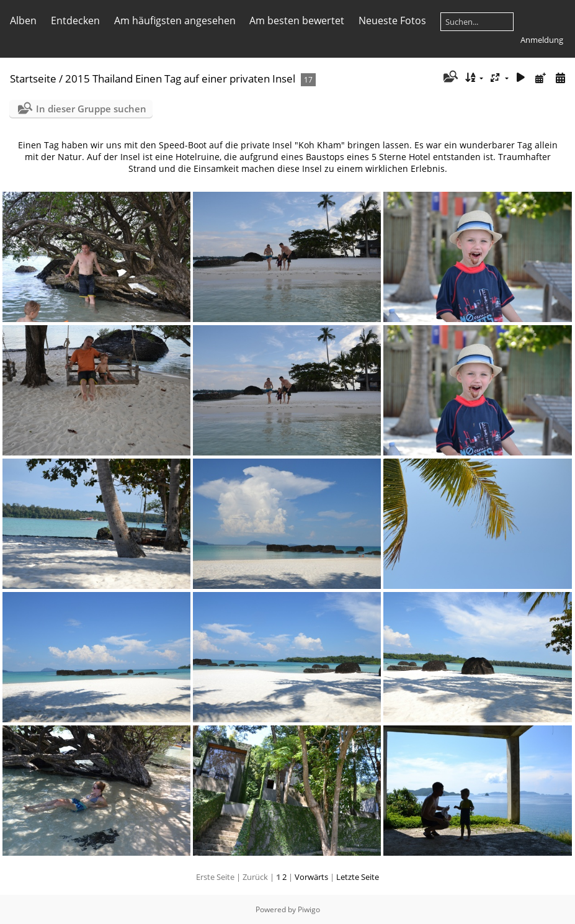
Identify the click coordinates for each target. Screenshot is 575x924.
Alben (23, 20)
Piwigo (309, 909)
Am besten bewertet (297, 20)
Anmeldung (542, 40)
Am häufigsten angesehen (175, 20)
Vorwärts (311, 877)
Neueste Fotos (392, 20)
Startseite (33, 78)
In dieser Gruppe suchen (91, 109)
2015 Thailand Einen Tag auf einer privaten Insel (180, 78)
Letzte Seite (358, 877)
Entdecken (75, 20)
